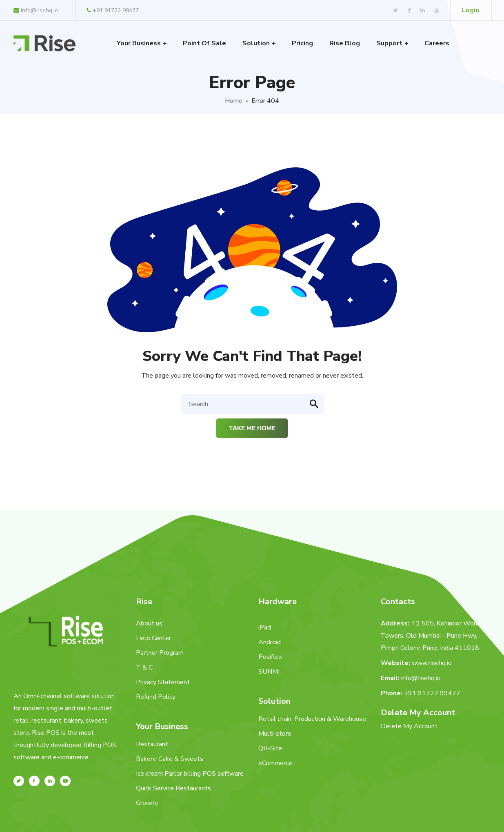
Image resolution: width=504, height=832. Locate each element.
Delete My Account (409, 726)
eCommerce (275, 763)
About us (149, 623)
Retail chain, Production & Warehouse (312, 719)
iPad (265, 627)
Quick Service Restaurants (173, 788)
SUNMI (269, 672)
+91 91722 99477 (113, 10)
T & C (144, 667)
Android (270, 642)
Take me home (252, 428)
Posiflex (270, 657)
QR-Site (270, 748)
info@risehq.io (36, 10)
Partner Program (160, 653)
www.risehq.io (432, 663)
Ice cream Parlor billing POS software (190, 774)
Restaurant (152, 744)
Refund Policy (156, 697)
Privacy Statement (163, 682)
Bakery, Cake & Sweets (170, 759)
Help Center (153, 638)
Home (234, 101)
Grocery (147, 803)
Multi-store (275, 734)
